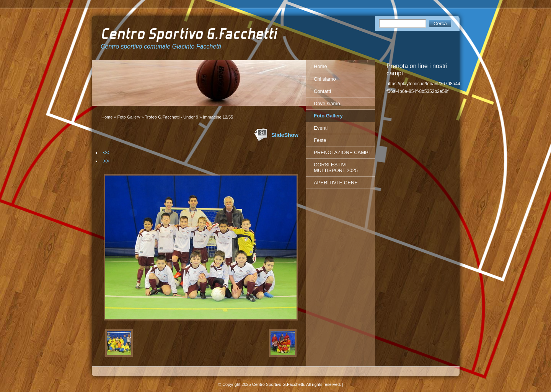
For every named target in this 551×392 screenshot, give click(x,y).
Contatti (322, 91)
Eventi (321, 128)
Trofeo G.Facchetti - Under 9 (172, 117)
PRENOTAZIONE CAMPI (342, 152)
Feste (320, 140)
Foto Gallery (129, 117)
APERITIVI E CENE (336, 183)
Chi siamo (325, 79)
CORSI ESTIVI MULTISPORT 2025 (336, 168)
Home (107, 117)
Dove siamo (327, 103)
